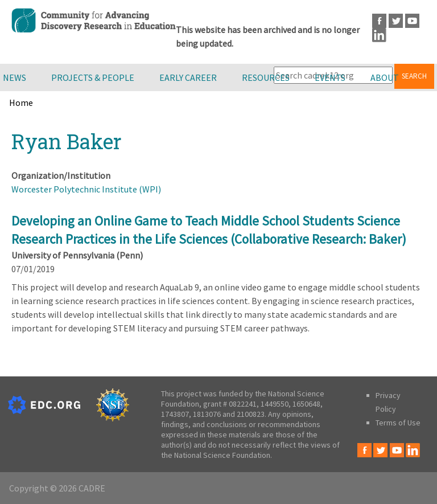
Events (330, 77)
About (385, 77)
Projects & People (93, 77)
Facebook (379, 21)
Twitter (396, 21)
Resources (266, 77)
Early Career (188, 77)
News (15, 77)
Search (414, 76)
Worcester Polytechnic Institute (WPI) (86, 189)
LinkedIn (379, 35)
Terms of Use (398, 423)
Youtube (412, 21)
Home (21, 103)
